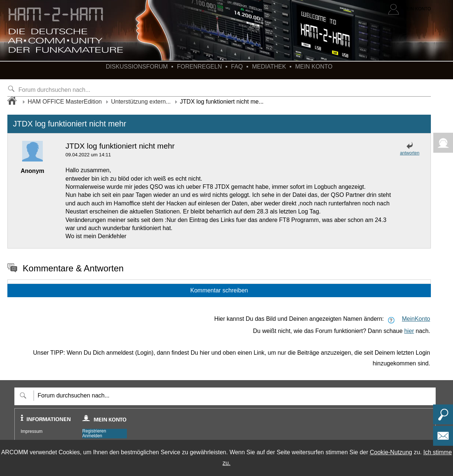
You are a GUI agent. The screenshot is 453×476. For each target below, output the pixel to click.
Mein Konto (314, 67)
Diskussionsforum (137, 67)
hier (409, 331)
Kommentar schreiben (219, 290)
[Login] (409, 9)
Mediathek (269, 67)
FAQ (237, 67)
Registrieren (94, 431)
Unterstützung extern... (141, 102)
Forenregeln (200, 67)
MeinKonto (416, 319)
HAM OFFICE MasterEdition (65, 102)
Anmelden (92, 436)
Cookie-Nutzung (391, 452)
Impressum (32, 431)
